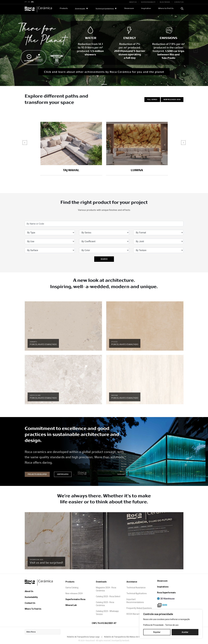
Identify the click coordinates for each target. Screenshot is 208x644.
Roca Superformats (166, 593)
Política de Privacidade (153, 625)
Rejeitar (157, 632)
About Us (29, 591)
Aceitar (185, 632)
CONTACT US (179, 2)
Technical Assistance (136, 588)
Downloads (80, 9)
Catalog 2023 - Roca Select (108, 596)
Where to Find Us (166, 8)
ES (29, 2)
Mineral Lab (71, 605)
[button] (183, 143)
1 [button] (104, 82)
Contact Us (30, 603)
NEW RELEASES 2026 (172, 100)
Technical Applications (137, 593)
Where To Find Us (33, 609)
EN (32, 2)
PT (26, 2)
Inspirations (163, 587)
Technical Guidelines (105, 9)
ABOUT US (133, 2)
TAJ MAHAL (71, 170)
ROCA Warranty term (136, 614)
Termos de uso (172, 625)
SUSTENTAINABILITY (148, 2)
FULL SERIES (152, 100)
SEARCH (104, 259)
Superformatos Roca (75, 599)
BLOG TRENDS (165, 2)
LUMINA (137, 170)
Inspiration (146, 8)
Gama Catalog (72, 588)
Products (64, 8)
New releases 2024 (74, 593)
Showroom (129, 8)
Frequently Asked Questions (139, 608)
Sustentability (31, 597)
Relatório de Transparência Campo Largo (83, 637)
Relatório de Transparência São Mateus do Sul (123, 637)
